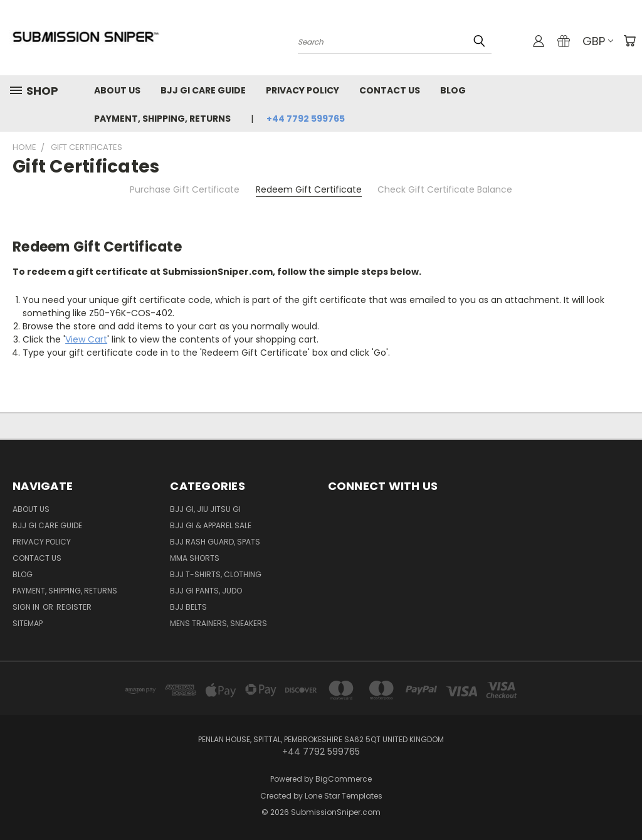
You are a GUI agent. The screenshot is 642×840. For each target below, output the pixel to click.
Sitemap (28, 623)
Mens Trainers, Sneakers (218, 623)
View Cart (86, 339)
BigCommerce (344, 779)
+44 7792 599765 (306, 119)
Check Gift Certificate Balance (445, 189)
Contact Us (390, 90)
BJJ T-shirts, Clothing (216, 574)
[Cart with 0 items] (629, 41)
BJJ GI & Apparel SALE (211, 525)
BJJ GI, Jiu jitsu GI (205, 509)
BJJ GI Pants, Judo (206, 591)
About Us (117, 90)
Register (74, 607)
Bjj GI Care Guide (203, 90)
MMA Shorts (195, 558)
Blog (453, 90)
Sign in (27, 607)
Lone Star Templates (344, 796)
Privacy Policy (303, 90)
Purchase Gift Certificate (185, 189)
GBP (598, 41)
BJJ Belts (188, 607)
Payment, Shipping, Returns (162, 119)
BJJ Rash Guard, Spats (215, 542)
